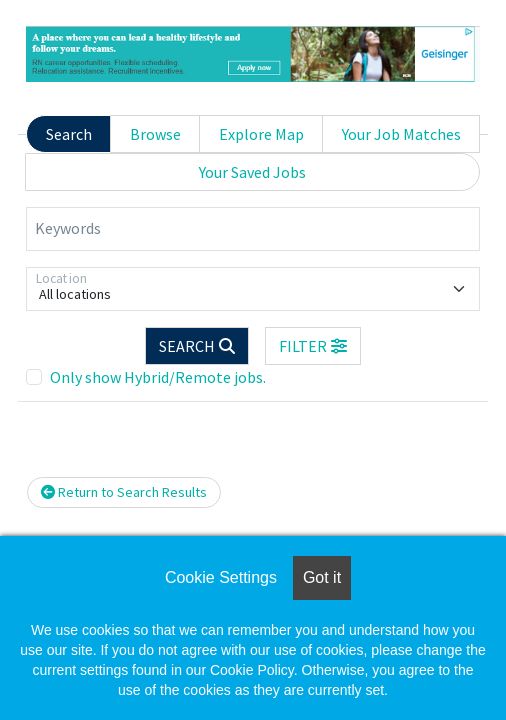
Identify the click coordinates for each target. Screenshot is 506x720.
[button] (313, 346)
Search (69, 134)
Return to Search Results (124, 492)
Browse (155, 134)
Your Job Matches (401, 134)
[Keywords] (253, 229)
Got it (322, 577)
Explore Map (261, 134)
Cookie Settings (221, 577)
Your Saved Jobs (252, 172)
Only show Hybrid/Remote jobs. (158, 377)
